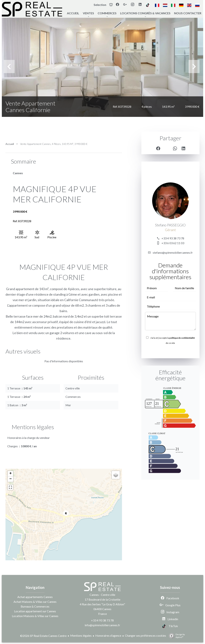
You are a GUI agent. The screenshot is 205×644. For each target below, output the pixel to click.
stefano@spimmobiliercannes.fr (173, 252)
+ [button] (11, 474)
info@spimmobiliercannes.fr (102, 625)
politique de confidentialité (182, 338)
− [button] (11, 479)
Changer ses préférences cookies (145, 635)
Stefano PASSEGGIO (170, 225)
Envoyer (171, 351)
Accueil (10, 144)
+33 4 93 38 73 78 (173, 238)
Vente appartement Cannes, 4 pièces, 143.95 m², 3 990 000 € (54, 144)
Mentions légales (81, 635)
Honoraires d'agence (108, 635)
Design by (176, 636)
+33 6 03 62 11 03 (173, 243)
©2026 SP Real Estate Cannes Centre (43, 636)
